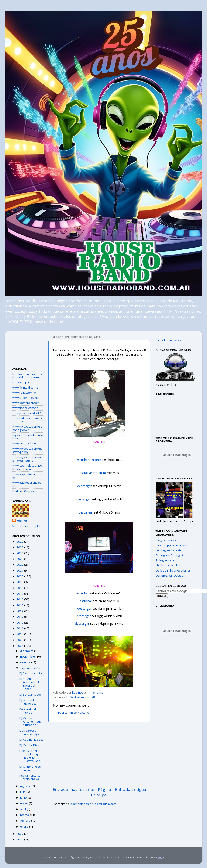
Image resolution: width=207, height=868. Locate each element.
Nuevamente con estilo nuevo (31, 777)
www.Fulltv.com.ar (24, 393)
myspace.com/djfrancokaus (28, 437)
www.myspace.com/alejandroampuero (28, 459)
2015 (20, 605)
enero (25, 826)
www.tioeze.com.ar (25, 408)
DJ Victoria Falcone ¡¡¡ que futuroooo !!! (30, 721)
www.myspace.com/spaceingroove (27, 428)
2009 (20, 640)
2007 (20, 834)
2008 (20, 646)
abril (23, 809)
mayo (25, 803)
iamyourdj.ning (22, 382)
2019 (20, 582)
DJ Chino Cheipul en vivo (30, 768)
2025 (20, 547)
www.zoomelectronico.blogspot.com (27, 467)
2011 (20, 628)
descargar (84, 486)
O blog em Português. (170, 555)
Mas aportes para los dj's (29, 732)
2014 (20, 611)
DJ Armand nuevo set (28, 702)
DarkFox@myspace (25, 491)
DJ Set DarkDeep (30, 695)
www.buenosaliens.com (27, 484)
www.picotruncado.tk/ (27, 413)
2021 (20, 570)
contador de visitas (168, 340)
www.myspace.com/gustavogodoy (27, 450)
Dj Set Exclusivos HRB (81, 697)
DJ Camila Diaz (29, 745)
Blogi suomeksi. (166, 540)
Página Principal (101, 792)
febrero (26, 821)
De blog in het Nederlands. (173, 570)
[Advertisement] (28, 347)
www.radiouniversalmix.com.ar (27, 420)
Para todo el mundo (28, 711)
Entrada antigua (130, 789)
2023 (20, 559)
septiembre (28, 668)
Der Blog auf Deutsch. (170, 576)
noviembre (28, 656)
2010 (20, 634)
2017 (20, 594)
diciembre (27, 651)
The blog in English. (168, 565)
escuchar (83, 593)
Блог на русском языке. (172, 545)
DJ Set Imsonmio (31, 673)
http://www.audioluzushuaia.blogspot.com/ (27, 376)
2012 (20, 623)
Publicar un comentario (74, 713)
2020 (20, 576)
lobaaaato (120, 857)
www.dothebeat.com (26, 403)
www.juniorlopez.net (26, 398)
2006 (20, 839)
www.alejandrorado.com (27, 476)
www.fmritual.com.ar (26, 388)
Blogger (159, 857)
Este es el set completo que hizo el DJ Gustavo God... (31, 756)
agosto (25, 786)
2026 (20, 541)
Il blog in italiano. (167, 560)
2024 (20, 553)
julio (23, 792)
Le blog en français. (169, 550)
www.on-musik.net (25, 443)
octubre (26, 662)
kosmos (22, 521)
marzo (25, 815)
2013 (20, 617)
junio (24, 797)
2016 (20, 599)
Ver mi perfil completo (27, 526)
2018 (20, 588)
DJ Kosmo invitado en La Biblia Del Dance (30, 684)
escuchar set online (90, 460)
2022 (20, 565)
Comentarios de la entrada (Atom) (94, 804)
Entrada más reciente (73, 789)
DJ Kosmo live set (31, 739)
